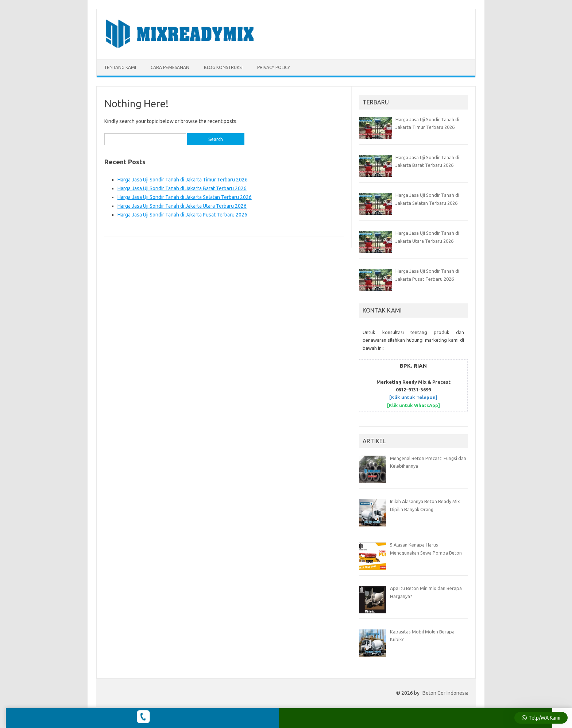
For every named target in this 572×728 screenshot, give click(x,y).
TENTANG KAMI (120, 67)
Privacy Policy (274, 67)
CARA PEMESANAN (170, 67)
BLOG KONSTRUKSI (223, 67)
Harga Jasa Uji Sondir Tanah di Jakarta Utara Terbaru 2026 (182, 206)
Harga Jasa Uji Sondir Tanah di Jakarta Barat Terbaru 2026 (182, 188)
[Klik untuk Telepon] (413, 397)
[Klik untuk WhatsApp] (413, 405)
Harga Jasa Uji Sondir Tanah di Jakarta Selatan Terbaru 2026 (185, 197)
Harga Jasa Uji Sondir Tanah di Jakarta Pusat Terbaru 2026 (182, 215)
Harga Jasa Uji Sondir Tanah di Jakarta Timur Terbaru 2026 (183, 180)
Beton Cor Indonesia (445, 693)
